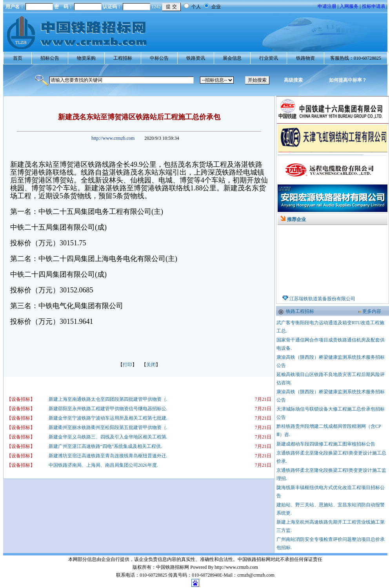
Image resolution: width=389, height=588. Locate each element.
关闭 (151, 365)
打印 (127, 365)
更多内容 (372, 311)
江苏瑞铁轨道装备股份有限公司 (322, 303)
